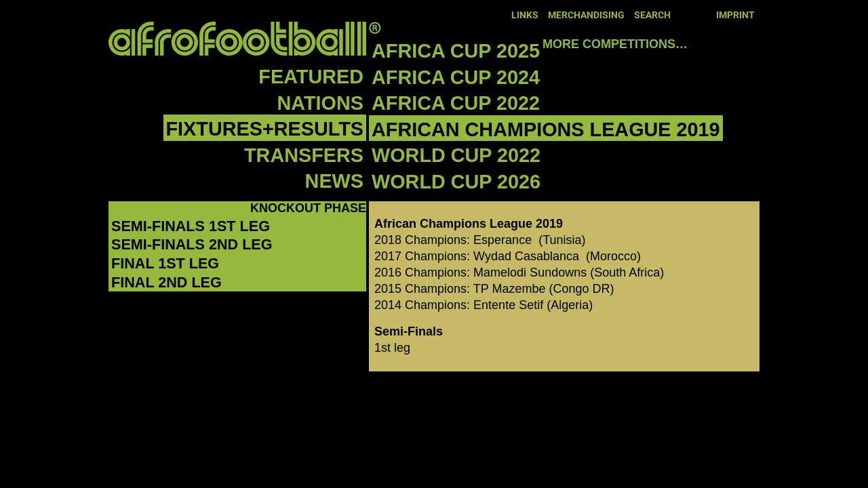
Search (652, 15)
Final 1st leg (165, 263)
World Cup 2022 (456, 155)
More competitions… (615, 44)
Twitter (703, 14)
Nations (320, 103)
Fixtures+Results (265, 129)
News (334, 181)
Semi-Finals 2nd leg (192, 244)
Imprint (735, 15)
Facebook (684, 14)
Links (525, 15)
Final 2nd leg (166, 282)
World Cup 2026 (456, 182)
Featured (311, 77)
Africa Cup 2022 (456, 103)
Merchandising (586, 15)
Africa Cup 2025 (456, 51)
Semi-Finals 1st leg (191, 226)
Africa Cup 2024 (456, 77)
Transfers (304, 155)
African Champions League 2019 (546, 129)
